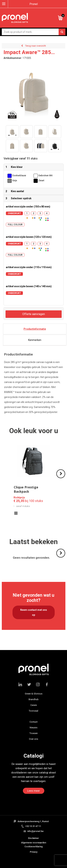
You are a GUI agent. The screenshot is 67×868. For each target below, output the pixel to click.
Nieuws (33, 728)
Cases (34, 705)
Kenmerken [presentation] (35, 340)
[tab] (35, 329)
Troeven (34, 733)
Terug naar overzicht (36, 46)
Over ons (33, 739)
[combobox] (34, 32)
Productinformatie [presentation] (35, 329)
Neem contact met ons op (34, 612)
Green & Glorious (34, 694)
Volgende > (61, 478)
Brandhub (34, 699)
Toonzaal (33, 711)
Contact (33, 722)
